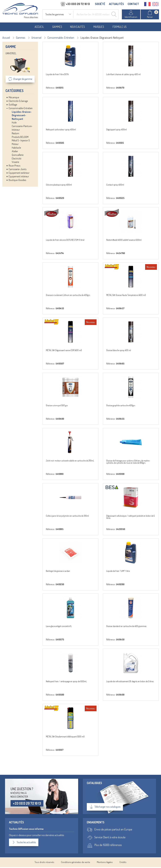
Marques (99, 28)
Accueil (39, 28)
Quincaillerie (18, 156)
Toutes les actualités (24, 843)
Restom (15, 134)
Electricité (17, 159)
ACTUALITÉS (116, 4)
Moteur (15, 145)
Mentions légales (105, 863)
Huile (14, 124)
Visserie (15, 163)
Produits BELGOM (20, 138)
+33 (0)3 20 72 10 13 (27, 804)
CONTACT (133, 4)
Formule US (119, 28)
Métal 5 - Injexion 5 (21, 141)
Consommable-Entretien (61, 39)
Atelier (15, 152)
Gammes (57, 28)
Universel (36, 39)
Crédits (123, 863)
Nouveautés (77, 28)
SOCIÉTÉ (100, 4)
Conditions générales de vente (76, 863)
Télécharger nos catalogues (105, 808)
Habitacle (16, 149)
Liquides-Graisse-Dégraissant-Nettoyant (22, 116)
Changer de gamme (20, 80)
